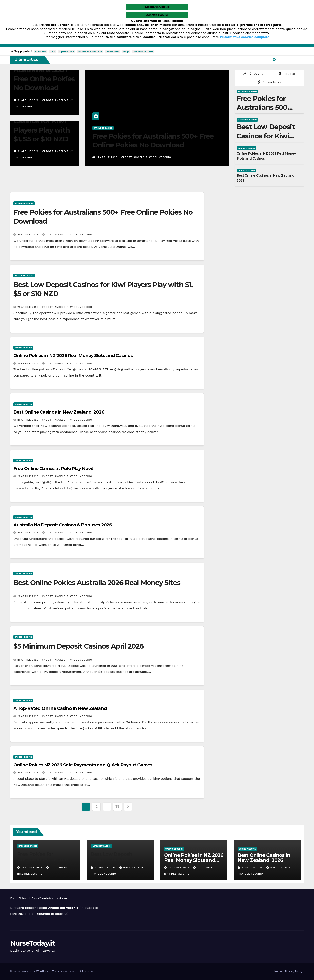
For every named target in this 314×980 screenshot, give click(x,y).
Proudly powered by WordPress (30, 971)
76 (118, 807)
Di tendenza (269, 82)
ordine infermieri (143, 51)
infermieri (40, 51)
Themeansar (90, 971)
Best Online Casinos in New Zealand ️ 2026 (59, 412)
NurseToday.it (32, 943)
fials (52, 51)
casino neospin (246, 148)
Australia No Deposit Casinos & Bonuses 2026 (63, 525)
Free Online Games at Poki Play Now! (53, 468)
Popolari (287, 74)
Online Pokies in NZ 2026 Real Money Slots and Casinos (73, 356)
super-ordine (66, 51)
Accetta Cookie (157, 15)
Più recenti (253, 74)
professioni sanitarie (90, 51)
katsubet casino (103, 128)
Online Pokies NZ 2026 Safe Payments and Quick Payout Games (83, 765)
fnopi (126, 51)
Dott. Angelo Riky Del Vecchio (146, 157)
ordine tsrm (113, 51)
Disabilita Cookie (157, 7)
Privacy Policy (294, 971)
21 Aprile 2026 (29, 100)
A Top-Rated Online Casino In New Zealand (60, 708)
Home (278, 971)
